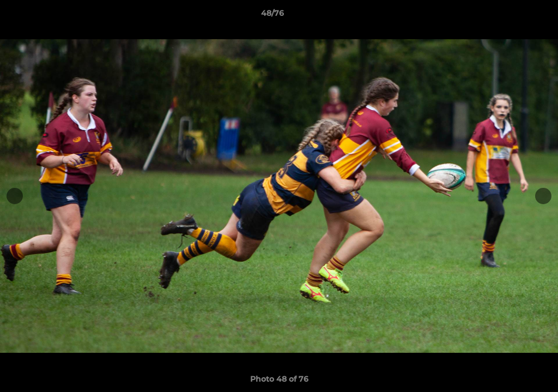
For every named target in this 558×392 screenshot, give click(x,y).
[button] (512, 16)
